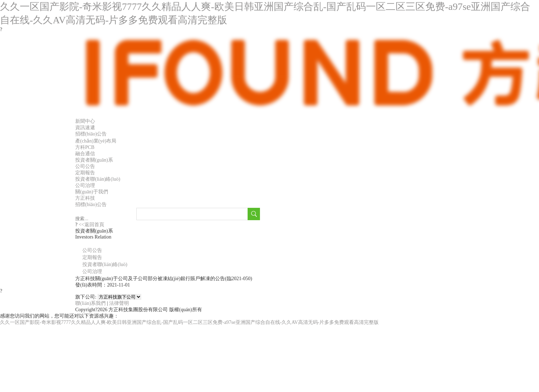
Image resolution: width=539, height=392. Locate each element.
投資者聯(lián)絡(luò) (98, 179)
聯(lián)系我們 (90, 303)
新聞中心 (85, 121)
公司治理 (85, 185)
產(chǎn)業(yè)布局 (96, 141)
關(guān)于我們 (92, 192)
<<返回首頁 (91, 225)
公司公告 (85, 166)
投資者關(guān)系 (94, 160)
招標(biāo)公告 (91, 134)
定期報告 (85, 173)
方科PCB (85, 147)
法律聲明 (119, 303)
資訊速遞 (85, 128)
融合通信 (85, 154)
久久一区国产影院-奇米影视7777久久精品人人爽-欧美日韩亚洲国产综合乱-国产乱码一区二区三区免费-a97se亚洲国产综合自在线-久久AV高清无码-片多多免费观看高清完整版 (189, 322)
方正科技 (85, 198)
